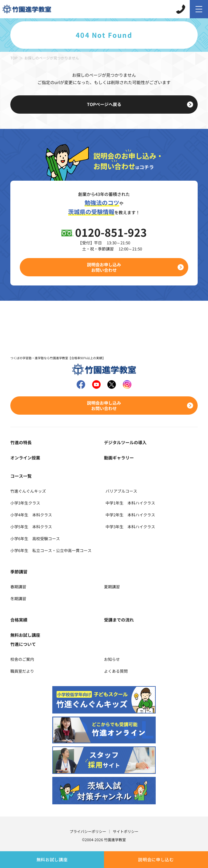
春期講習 (18, 587)
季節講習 (19, 572)
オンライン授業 (25, 458)
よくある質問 (116, 671)
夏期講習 (112, 587)
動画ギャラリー (119, 458)
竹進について (23, 644)
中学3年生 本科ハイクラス (130, 527)
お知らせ (112, 659)
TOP (14, 58)
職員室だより (22, 671)
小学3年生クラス (25, 503)
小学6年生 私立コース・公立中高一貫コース (51, 550)
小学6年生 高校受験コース (35, 539)
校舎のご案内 (22, 659)
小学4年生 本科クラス (31, 515)
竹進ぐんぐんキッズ (28, 491)
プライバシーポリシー (88, 831)
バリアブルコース (121, 491)
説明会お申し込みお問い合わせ (104, 267)
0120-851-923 (111, 232)
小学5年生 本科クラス (31, 527)
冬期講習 (18, 599)
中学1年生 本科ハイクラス (130, 503)
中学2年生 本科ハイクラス (130, 515)
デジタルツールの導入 (125, 442)
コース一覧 (21, 476)
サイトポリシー (126, 831)
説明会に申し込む (156, 859)
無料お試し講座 (52, 859)
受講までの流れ (119, 620)
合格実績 (19, 620)
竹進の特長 (21, 442)
